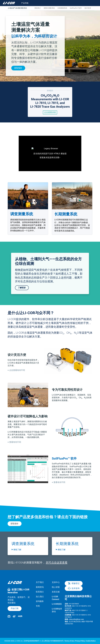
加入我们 (40, 597)
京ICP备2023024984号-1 (32, 641)
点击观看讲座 (50, 112)
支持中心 (56, 582)
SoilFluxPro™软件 (76, 8)
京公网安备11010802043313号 (53, 641)
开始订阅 (14, 608)
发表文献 (56, 592)
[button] (16, 370)
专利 (38, 606)
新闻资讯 (40, 587)
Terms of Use (69, 641)
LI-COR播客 (57, 604)
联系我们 (40, 592)
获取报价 (18, 68)
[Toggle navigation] (23, 3)
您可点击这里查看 (57, 562)
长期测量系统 (62, 8)
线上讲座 (56, 587)
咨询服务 (40, 601)
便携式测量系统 (49, 8)
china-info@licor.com (76, 619)
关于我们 (40, 582)
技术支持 (88, 8)
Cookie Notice (91, 641)
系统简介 (38, 8)
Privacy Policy (80, 641)
